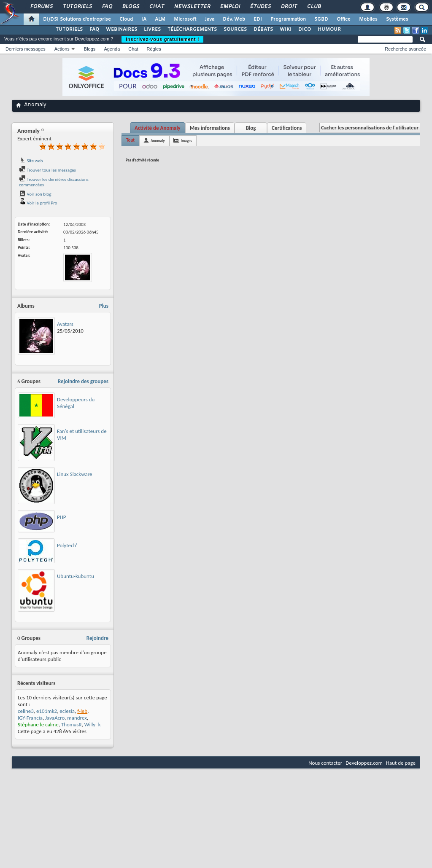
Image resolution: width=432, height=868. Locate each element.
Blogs (130, 7)
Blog (251, 128)
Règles (154, 49)
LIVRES (152, 30)
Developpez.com (364, 763)
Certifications (287, 128)
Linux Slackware (74, 474)
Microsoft (185, 19)
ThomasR (72, 724)
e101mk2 (47, 711)
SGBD (321, 19)
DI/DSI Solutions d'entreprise (77, 19)
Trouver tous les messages (47, 170)
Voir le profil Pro (38, 203)
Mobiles (368, 19)
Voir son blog (35, 194)
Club (313, 7)
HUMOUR (329, 30)
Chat (156, 7)
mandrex (77, 718)
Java (209, 19)
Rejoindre (97, 638)
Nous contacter (325, 763)
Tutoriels (77, 7)
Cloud (126, 19)
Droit (289, 7)
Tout (130, 140)
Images (186, 141)
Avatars (65, 324)
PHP (62, 517)
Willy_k (93, 724)
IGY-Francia (30, 718)
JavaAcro (55, 718)
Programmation (288, 19)
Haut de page (401, 763)
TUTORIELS (69, 30)
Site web (31, 161)
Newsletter (192, 7)
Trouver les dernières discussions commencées (54, 182)
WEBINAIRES (121, 30)
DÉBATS (263, 30)
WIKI (286, 30)
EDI (258, 19)
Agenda (112, 49)
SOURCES (235, 30)
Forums (41, 7)
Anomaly (158, 141)
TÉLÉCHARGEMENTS (192, 30)
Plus (104, 306)
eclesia (67, 711)
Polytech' (67, 545)
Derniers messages (26, 49)
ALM (160, 19)
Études (260, 7)
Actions (62, 49)
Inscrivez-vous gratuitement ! (162, 39)
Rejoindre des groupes (83, 381)
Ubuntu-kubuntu (76, 576)
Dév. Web (234, 19)
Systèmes (397, 19)
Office (344, 19)
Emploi (230, 7)
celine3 (26, 711)
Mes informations (210, 128)
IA (144, 19)
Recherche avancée (405, 49)
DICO (305, 30)
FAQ (107, 7)
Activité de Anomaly (158, 128)
